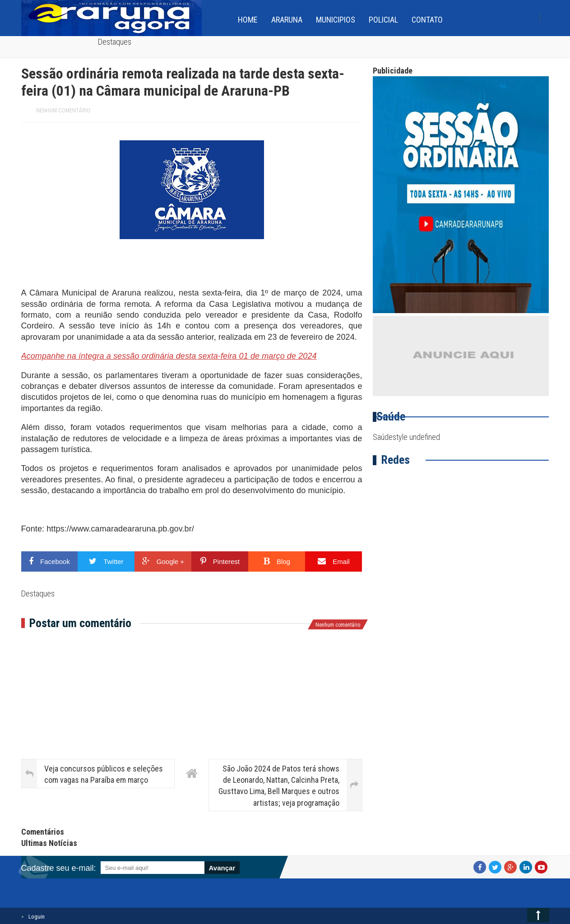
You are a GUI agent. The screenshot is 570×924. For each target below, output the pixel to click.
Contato (427, 20)
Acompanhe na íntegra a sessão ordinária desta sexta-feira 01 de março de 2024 (169, 356)
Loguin (37, 917)
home (248, 20)
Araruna (287, 20)
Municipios (336, 20)
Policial (383, 20)
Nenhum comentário (63, 111)
